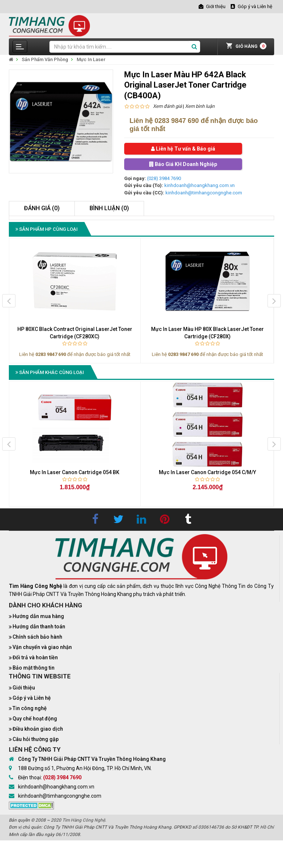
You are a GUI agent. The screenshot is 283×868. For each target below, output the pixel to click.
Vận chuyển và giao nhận (42, 647)
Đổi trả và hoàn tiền (35, 657)
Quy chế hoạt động (35, 719)
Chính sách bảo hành (37, 637)
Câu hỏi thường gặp (36, 739)
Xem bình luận (200, 106)
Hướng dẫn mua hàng (38, 616)
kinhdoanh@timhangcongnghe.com (204, 193)
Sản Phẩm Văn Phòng (45, 59)
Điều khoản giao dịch (38, 729)
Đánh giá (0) (42, 208)
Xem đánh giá (167, 106)
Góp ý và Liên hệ (32, 698)
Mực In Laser (91, 59)
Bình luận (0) (109, 208)
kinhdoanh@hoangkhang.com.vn (200, 185)
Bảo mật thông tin (34, 668)
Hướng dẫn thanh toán (39, 627)
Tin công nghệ (30, 708)
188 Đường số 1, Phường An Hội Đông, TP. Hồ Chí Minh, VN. (85, 768)
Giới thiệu (24, 688)
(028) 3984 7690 (164, 178)
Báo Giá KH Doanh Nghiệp (183, 164)
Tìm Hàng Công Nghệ (84, 820)
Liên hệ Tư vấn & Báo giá (183, 149)
